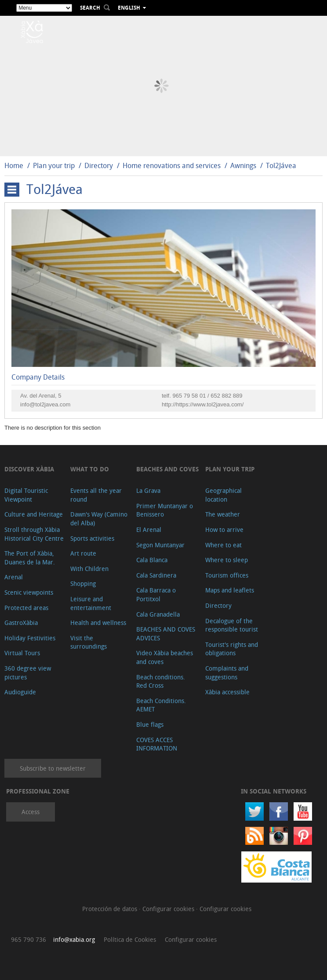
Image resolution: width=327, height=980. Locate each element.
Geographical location (223, 495)
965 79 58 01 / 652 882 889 (207, 396)
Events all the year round (96, 495)
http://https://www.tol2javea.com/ (203, 404)
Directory (99, 165)
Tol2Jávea (281, 165)
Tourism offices (227, 575)
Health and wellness (98, 623)
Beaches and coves (167, 469)
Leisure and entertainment (91, 603)
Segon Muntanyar (160, 545)
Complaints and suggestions (227, 673)
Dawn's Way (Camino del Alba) (99, 519)
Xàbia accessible (227, 692)
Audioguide (20, 692)
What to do (90, 469)
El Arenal (149, 529)
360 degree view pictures (28, 673)
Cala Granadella (158, 614)
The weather (223, 514)
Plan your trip (54, 165)
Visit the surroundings (89, 642)
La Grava (148, 490)
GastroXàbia (21, 623)
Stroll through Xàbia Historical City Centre (34, 534)
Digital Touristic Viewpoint (26, 495)
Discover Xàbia (29, 469)
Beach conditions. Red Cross (161, 681)
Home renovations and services (172, 165)
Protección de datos (111, 909)
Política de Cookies (130, 939)
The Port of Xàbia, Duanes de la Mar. (30, 558)
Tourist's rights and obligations (232, 649)
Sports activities (92, 538)
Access (31, 812)
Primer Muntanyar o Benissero (165, 510)
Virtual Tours (22, 653)
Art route (83, 553)
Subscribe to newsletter (53, 768)
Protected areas (26, 608)
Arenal (14, 577)
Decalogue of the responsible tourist (232, 625)
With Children (89, 569)
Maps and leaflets (230, 590)
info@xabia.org (74, 939)
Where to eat (223, 545)
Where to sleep (227, 560)
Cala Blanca (152, 560)
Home (14, 165)
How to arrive (224, 529)
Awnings (243, 165)
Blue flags (150, 724)
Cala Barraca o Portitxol (156, 594)
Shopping (83, 583)
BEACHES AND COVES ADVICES (166, 634)
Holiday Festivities (30, 638)
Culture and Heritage (34, 514)
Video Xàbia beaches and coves (165, 657)
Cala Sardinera (156, 575)
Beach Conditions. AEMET (161, 705)
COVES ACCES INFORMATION (157, 744)
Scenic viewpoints (29, 592)
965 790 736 (29, 939)
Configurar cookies (169, 909)
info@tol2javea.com (45, 404)
